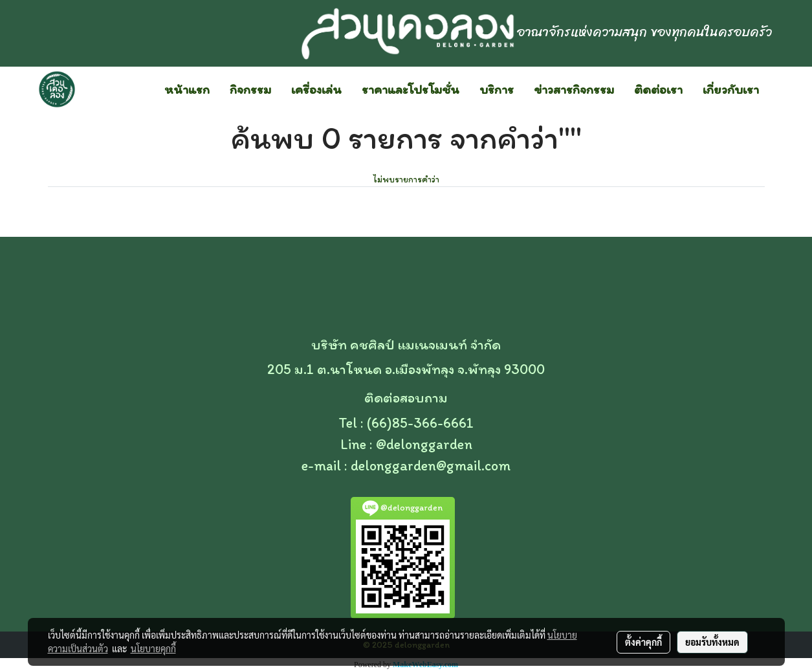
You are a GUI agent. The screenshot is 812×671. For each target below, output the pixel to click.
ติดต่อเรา (658, 89)
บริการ (497, 89)
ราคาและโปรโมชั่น (411, 89)
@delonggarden (424, 444)
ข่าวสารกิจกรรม (574, 89)
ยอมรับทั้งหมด (712, 642)
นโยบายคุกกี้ (153, 648)
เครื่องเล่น (316, 89)
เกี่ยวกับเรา (731, 89)
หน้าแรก (187, 89)
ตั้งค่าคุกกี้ (643, 642)
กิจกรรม (250, 89)
